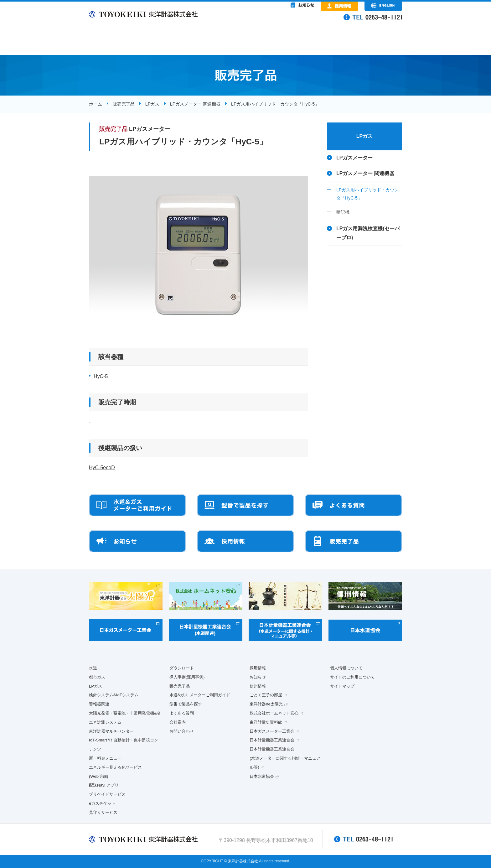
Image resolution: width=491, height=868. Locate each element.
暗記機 (343, 212)
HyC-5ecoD (102, 468)
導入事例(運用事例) (187, 677)
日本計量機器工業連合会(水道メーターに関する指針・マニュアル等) (285, 758)
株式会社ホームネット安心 (274, 713)
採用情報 (258, 668)
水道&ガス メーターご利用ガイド (200, 695)
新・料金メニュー (105, 758)
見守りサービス (103, 812)
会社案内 (178, 722)
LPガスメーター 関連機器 (195, 104)
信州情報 (258, 686)
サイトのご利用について (352, 677)
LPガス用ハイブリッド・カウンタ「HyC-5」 (367, 194)
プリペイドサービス (107, 794)
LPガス (152, 104)
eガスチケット (102, 803)
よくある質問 (182, 713)
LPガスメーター (354, 158)
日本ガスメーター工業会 (272, 731)
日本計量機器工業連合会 (272, 740)
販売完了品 (124, 104)
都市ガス (97, 677)
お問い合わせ (182, 731)
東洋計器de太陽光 (266, 704)
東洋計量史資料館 (266, 722)
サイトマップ (342, 686)
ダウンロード (182, 668)
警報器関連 (99, 704)
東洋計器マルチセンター (111, 731)
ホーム (96, 104)
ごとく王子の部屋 (266, 695)
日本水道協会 (262, 776)
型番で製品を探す (186, 704)
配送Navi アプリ (104, 785)
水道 (93, 668)
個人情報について (346, 668)
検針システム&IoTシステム (114, 695)
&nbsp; (277, 22)
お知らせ (258, 677)
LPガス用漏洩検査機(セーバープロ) (368, 233)
